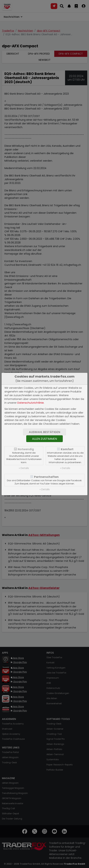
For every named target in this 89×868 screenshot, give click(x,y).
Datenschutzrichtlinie (31, 403)
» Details (24, 468)
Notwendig (26, 449)
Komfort (67, 449)
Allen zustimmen (44, 439)
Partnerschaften (46, 477)
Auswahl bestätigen (44, 432)
